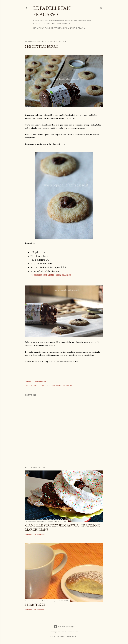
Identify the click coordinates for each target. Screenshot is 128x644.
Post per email (40, 381)
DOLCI (50, 385)
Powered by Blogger (64, 627)
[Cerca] (101, 8)
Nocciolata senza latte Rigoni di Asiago (51, 275)
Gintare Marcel (72, 632)
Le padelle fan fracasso (52, 11)
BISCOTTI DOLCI (40, 385)
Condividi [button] (29, 381)
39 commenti (40, 535)
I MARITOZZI (35, 605)
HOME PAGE (40, 28)
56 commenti (40, 610)
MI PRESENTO (54, 28)
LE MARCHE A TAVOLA (74, 28)
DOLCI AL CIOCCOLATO (63, 385)
